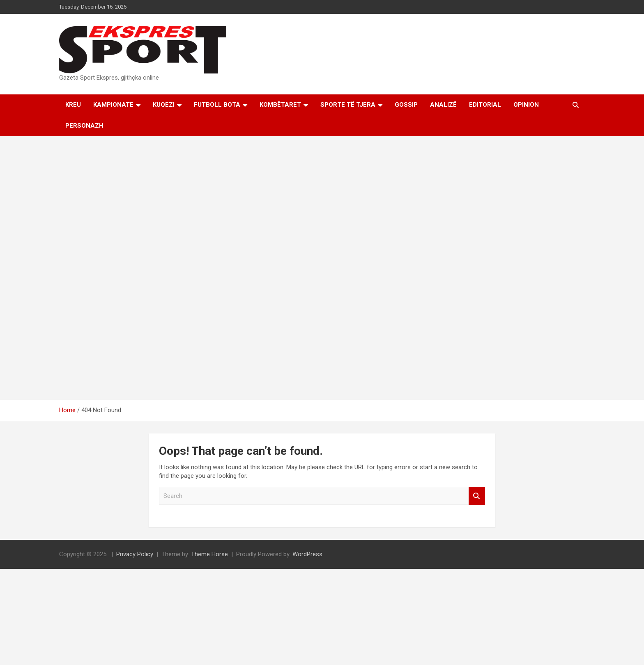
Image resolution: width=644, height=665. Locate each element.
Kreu (73, 105)
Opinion (526, 105)
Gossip (406, 105)
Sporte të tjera (348, 105)
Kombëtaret (280, 105)
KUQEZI (164, 105)
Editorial (485, 105)
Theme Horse (209, 554)
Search (477, 496)
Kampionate (113, 105)
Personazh (84, 126)
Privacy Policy (135, 554)
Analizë (443, 105)
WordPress (307, 554)
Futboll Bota (217, 105)
